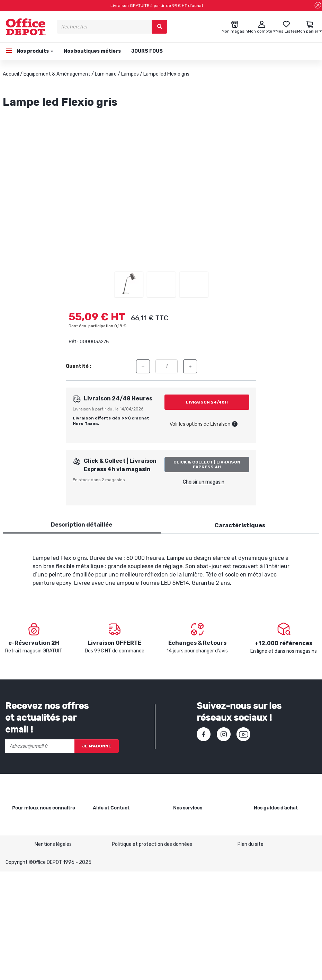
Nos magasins (28, 844)
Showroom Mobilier (194, 832)
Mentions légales (53, 952)
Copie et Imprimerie (195, 821)
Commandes (107, 851)
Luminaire (106, 74)
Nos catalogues (29, 855)
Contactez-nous (112, 911)
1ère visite (24, 866)
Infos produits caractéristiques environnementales (34, 884)
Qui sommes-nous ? (34, 821)
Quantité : (78, 366)
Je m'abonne (97, 746)
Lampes (130, 74)
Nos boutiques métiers (92, 51)
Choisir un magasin (204, 482)
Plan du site (251, 952)
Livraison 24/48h (207, 402)
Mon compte (107, 862)
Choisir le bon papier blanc (282, 821)
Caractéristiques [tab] (240, 525)
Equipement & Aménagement (57, 74)
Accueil (11, 74)
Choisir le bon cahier (276, 832)
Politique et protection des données (152, 952)
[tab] (82, 525)
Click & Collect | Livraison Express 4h (207, 465)
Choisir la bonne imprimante (285, 844)
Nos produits (34, 51)
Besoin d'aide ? (109, 821)
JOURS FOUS (147, 51)
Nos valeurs (25, 832)
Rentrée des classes (196, 862)
